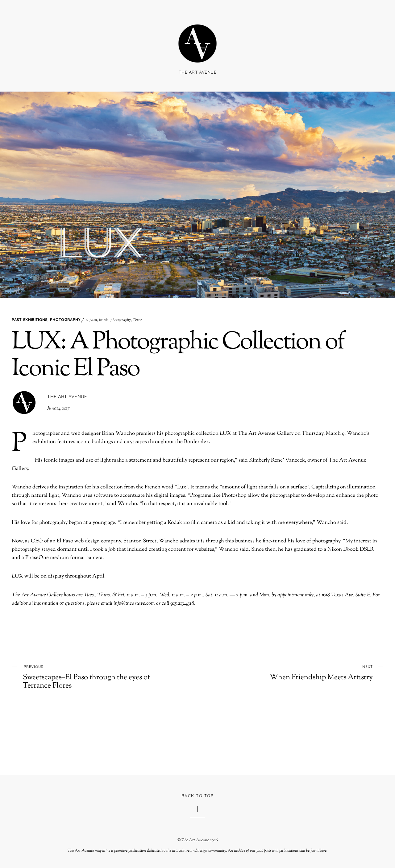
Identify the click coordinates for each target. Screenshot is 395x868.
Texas (137, 320)
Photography (65, 319)
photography (121, 320)
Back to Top (197, 796)
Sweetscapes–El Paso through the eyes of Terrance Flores (91, 676)
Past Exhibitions (30, 319)
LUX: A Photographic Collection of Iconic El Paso (178, 356)
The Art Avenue (67, 396)
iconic (104, 320)
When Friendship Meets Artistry (304, 672)
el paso (91, 320)
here (323, 851)
